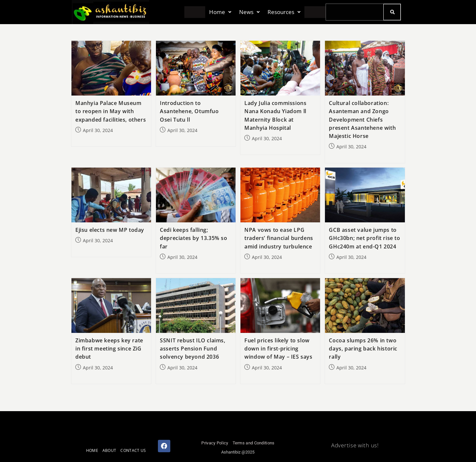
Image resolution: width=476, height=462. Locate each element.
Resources (284, 12)
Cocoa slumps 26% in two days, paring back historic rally (363, 349)
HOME (92, 450)
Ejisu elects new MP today (110, 230)
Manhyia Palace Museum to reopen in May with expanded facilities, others (111, 111)
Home (220, 12)
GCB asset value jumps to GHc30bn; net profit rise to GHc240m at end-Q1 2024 (364, 238)
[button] (220, 12)
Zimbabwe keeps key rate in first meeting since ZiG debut (109, 349)
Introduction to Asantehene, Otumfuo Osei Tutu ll (189, 111)
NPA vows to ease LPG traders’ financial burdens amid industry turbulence (279, 238)
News (249, 12)
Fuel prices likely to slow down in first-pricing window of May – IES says (278, 349)
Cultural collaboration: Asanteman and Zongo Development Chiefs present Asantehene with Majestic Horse (362, 119)
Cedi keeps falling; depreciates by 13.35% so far (193, 238)
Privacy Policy (215, 443)
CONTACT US (133, 450)
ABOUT (109, 450)
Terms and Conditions (254, 443)
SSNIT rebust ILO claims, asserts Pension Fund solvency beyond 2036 (192, 349)
